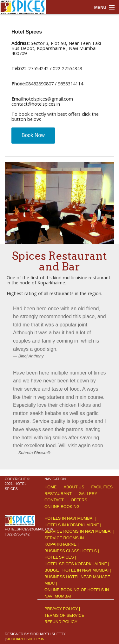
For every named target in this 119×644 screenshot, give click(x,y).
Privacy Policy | (62, 609)
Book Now (33, 135)
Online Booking (62, 507)
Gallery (88, 494)
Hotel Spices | (60, 557)
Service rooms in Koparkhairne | (64, 541)
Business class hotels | (72, 551)
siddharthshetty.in (25, 639)
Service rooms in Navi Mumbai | (79, 531)
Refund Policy (61, 622)
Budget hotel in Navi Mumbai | (78, 570)
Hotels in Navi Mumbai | (70, 518)
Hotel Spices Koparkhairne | (77, 564)
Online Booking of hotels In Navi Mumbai (77, 593)
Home (50, 487)
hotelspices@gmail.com (29, 529)
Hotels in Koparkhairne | (73, 525)
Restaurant (58, 494)
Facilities (102, 487)
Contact (54, 500)
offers (79, 500)
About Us (74, 487)
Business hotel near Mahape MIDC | (77, 580)
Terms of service (64, 615)
